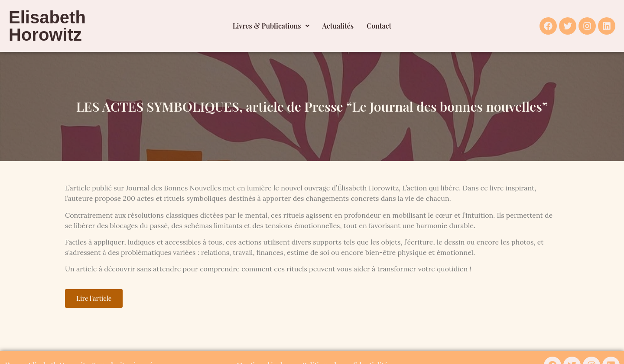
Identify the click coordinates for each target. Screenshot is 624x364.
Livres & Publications (271, 26)
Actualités (338, 26)
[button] (271, 26)
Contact (379, 26)
